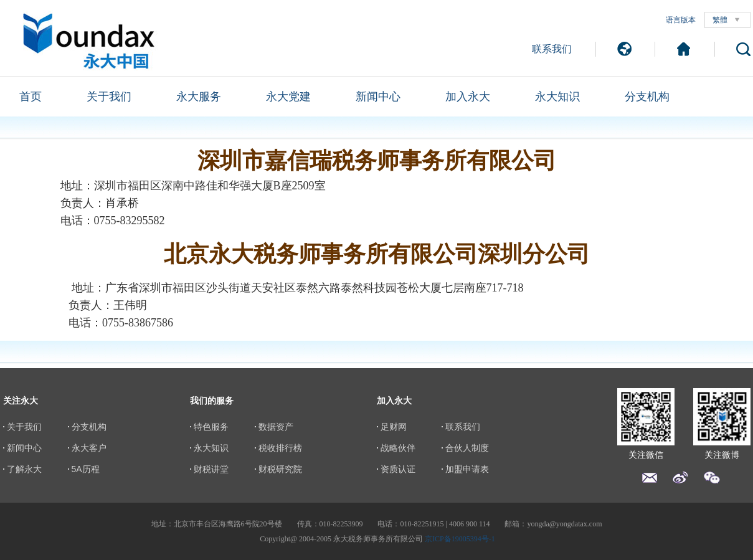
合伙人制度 (467, 448)
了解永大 (24, 469)
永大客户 (89, 448)
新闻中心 (378, 97)
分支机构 (647, 97)
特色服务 (211, 427)
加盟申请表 (467, 469)
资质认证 (398, 469)
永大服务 (199, 97)
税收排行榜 (280, 448)
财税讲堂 (211, 469)
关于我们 (109, 97)
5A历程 (86, 469)
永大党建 (288, 97)
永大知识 (557, 97)
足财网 (394, 427)
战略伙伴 (398, 448)
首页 (31, 97)
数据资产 (276, 427)
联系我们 (552, 49)
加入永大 (468, 97)
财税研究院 (280, 469)
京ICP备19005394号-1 (460, 539)
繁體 (720, 20)
